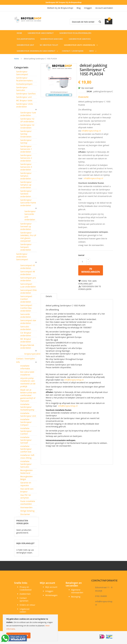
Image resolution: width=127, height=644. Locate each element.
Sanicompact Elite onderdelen (28, 293)
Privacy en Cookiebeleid (26, 588)
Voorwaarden (26, 509)
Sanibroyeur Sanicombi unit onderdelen (30, 217)
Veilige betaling (27, 512)
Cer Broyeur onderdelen (26, 335)
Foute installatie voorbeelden (28, 504)
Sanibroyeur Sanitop (26, 143)
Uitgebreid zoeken (25, 610)
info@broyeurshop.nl (91, 132)
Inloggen (88, 8)
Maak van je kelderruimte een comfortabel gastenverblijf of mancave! (28, 397)
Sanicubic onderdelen (26, 329)
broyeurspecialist (32, 355)
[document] (30, 628)
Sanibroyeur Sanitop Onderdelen (26, 135)
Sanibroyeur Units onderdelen (25, 107)
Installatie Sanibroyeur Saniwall (26, 441)
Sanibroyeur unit (24, 98)
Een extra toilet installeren (27, 375)
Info (18, 363)
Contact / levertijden (26, 360)
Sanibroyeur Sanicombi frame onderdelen (28, 204)
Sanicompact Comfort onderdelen (26, 300)
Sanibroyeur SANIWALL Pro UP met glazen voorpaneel (28, 238)
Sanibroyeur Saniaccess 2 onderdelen (26, 159)
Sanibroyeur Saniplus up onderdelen (26, 186)
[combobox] (86, 22)
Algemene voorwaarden (77, 591)
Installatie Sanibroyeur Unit (28, 416)
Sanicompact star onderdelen (28, 323)
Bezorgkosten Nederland (26, 473)
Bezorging (76, 597)
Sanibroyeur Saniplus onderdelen (26, 177)
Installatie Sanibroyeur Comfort (26, 432)
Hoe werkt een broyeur (27, 492)
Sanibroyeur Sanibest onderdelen (26, 195)
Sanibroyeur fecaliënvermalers (24, 81)
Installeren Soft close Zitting (27, 458)
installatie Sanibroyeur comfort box (26, 450)
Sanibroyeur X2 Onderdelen (27, 128)
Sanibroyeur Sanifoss (26, 95)
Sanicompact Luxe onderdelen (28, 287)
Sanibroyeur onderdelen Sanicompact (22, 258)
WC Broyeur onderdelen (26, 342)
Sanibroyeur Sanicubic (22, 90)
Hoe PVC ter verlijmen (26, 498)
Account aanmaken (104, 8)
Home (16, 60)
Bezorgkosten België (26, 479)
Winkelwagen (51, 595)
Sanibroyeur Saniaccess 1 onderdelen (26, 150)
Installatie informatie (25, 368)
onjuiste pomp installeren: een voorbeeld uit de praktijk (28, 384)
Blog (79, 8)
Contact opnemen (24, 599)
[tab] (49, 298)
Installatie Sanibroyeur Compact (26, 423)
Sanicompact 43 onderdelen (28, 268)
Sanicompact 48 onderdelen (28, 274)
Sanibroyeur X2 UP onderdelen (27, 121)
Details (49, 298)
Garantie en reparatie (26, 485)
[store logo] (28, 20)
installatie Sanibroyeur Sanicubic (26, 465)
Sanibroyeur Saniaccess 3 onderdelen (26, 168)
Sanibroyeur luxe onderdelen (28, 115)
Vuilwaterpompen (24, 85)
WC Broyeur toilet (24, 102)
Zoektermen (25, 594)
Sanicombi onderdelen (26, 317)
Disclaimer (25, 516)
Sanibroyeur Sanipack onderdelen (26, 248)
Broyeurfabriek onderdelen (27, 348)
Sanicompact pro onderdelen (28, 280)
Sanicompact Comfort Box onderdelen (26, 309)
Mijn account (51, 587)
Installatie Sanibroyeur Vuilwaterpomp (27, 408)
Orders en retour (27, 605)
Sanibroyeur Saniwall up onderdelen (26, 228)
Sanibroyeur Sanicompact (22, 74)
